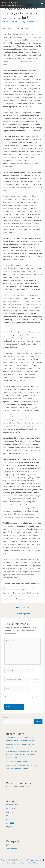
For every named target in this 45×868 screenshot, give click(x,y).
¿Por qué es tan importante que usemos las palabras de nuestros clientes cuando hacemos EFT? (22, 755)
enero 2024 (10, 808)
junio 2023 (10, 816)
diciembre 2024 (12, 805)
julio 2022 (10, 819)
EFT (7, 845)
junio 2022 (10, 823)
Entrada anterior (23, 607)
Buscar (5, 717)
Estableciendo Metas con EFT (17, 761)
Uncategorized (24, 21)
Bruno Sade (10, 3)
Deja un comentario (10, 21)
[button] (42, 4)
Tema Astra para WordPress (27, 863)
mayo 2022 (10, 827)
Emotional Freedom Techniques (11, 5)
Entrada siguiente (23, 614)
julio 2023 (10, 812)
